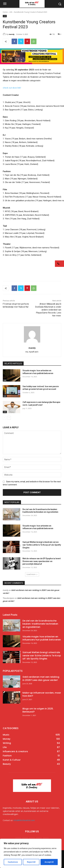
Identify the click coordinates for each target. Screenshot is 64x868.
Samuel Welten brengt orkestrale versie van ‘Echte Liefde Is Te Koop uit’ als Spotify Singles (42, 545)
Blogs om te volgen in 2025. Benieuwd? (38, 710)
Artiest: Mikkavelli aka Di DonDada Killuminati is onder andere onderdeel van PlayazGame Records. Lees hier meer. (48, 310)
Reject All (31, 862)
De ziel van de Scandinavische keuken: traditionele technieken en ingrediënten (40, 624)
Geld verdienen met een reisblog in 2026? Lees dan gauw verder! (41, 678)
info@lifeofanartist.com (24, 820)
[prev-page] (5, 418)
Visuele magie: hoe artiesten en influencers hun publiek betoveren (42, 638)
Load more (32, 574)
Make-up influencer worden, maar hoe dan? (42, 694)
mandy (12, 34)
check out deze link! (12, 88)
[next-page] (9, 418)
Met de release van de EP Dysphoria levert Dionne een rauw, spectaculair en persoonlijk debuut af (42, 561)
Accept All (49, 862)
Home (5, 12)
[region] (31, 853)
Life (11, 12)
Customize (13, 862)
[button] (59, 264)
